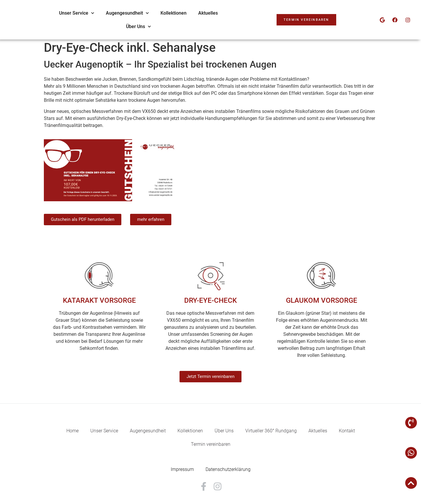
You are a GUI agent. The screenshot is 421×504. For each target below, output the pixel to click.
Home (73, 431)
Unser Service (152, 13)
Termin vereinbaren (211, 444)
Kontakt (347, 431)
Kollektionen (249, 13)
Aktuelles (284, 13)
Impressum (182, 469)
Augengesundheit (203, 13)
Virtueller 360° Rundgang (271, 431)
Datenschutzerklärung (228, 469)
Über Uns (214, 26)
